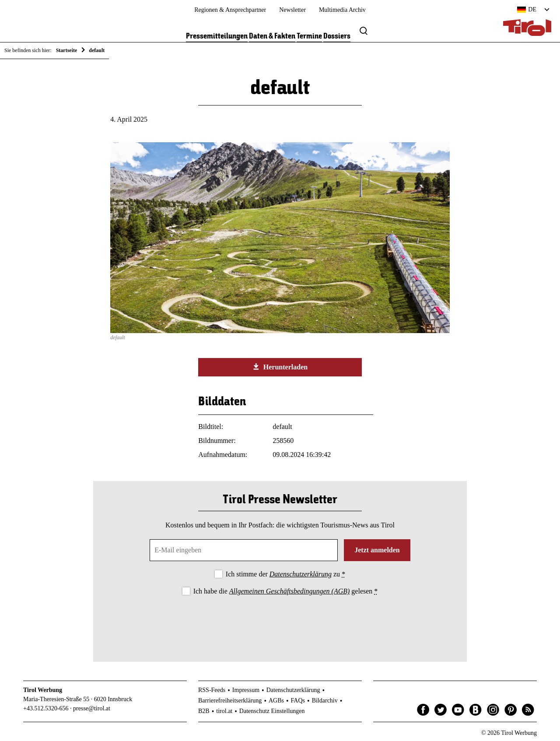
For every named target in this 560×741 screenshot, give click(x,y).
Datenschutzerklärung (301, 574)
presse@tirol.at (92, 708)
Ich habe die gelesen (286, 591)
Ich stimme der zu (285, 574)
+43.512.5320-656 (46, 708)
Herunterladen (280, 367)
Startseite (67, 50)
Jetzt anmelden (377, 550)
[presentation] (280, 622)
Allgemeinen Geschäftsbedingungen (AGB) (289, 591)
